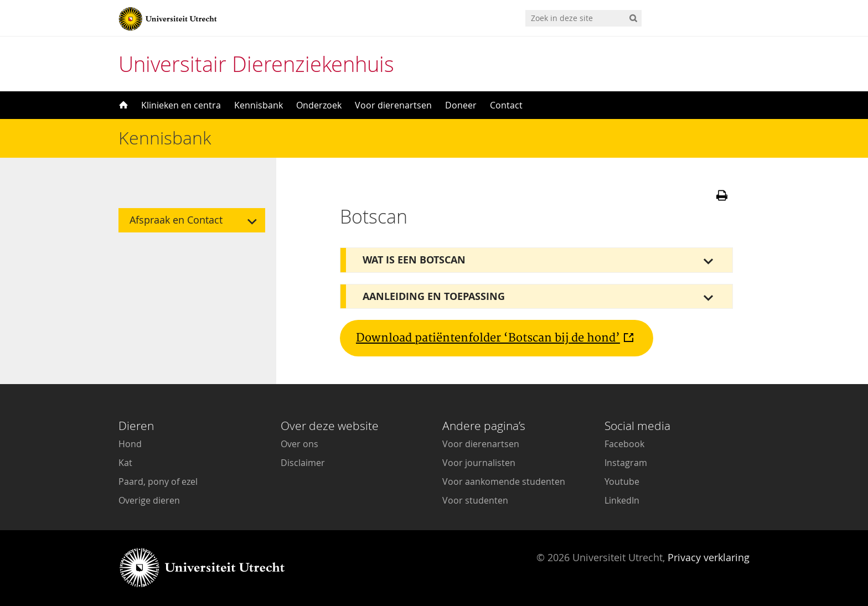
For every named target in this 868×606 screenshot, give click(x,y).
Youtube (622, 481)
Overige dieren (149, 500)
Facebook (624, 444)
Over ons (299, 444)
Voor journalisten (479, 463)
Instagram (626, 463)
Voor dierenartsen (393, 105)
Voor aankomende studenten (504, 481)
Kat (125, 463)
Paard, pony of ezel (158, 481)
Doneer (461, 105)
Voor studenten (475, 500)
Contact (506, 105)
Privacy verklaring (709, 557)
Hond (130, 444)
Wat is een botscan (414, 260)
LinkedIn (622, 500)
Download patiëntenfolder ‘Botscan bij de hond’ (488, 338)
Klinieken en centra (181, 105)
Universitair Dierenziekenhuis (256, 64)
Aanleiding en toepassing (434, 296)
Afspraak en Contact (176, 220)
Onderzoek (319, 105)
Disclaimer (303, 463)
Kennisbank (259, 105)
